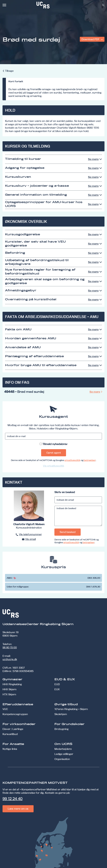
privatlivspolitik (72, 460)
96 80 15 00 (10, 647)
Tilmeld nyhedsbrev (55, 444)
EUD (57, 684)
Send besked (68, 532)
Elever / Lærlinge (13, 729)
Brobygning (61, 729)
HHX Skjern (9, 689)
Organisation (62, 759)
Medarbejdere (63, 749)
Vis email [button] (30, 539)
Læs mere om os (18, 809)
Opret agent (54, 453)
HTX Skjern (9, 694)
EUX (57, 689)
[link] (54, 5)
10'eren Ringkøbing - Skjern (71, 709)
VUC (5, 709)
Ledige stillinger (64, 754)
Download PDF (91, 39)
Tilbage (9, 71)
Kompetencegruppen (15, 714)
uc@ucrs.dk (10, 659)
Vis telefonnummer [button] (30, 534)
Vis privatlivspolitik (54, 466)
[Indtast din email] (78, 500)
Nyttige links (10, 749)
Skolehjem (61, 714)
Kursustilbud (10, 734)
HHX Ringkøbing (12, 684)
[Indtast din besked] (78, 516)
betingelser (90, 460)
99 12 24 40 (13, 799)
